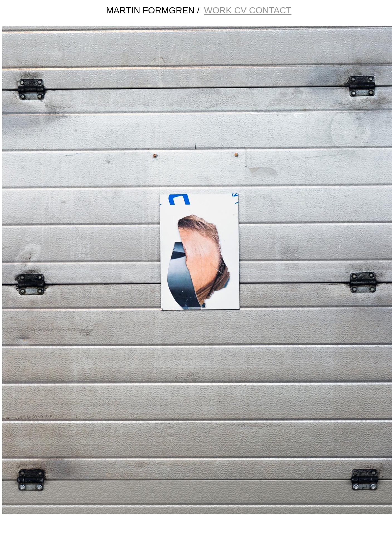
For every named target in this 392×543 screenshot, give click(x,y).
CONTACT (270, 10)
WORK (219, 10)
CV (242, 10)
